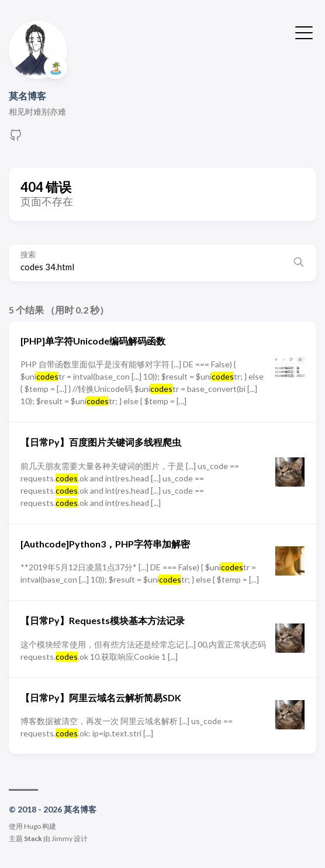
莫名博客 (27, 96)
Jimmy (62, 838)
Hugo (32, 826)
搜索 (28, 255)
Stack (33, 838)
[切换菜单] (304, 32)
